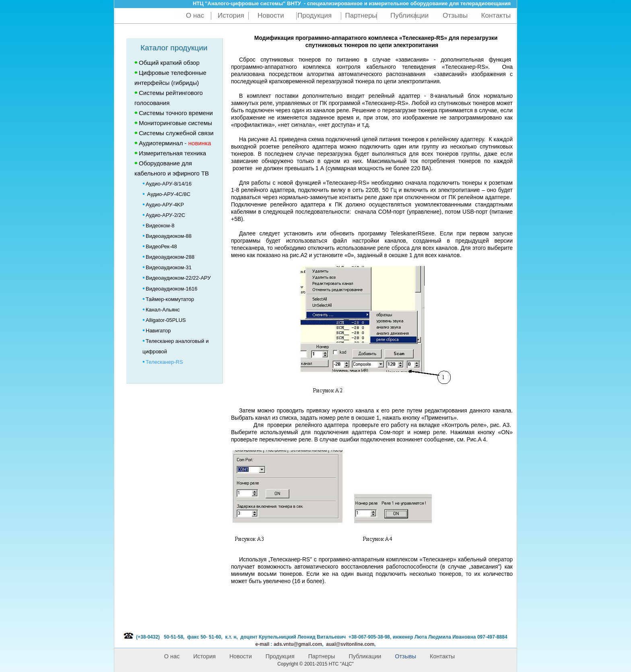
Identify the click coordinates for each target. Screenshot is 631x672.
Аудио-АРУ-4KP (163, 205)
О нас (195, 15)
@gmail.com (298, 644)
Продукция (314, 15)
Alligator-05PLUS (164, 320)
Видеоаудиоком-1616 (170, 289)
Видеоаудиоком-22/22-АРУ (177, 278)
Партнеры (361, 15)
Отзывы (455, 15)
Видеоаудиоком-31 (167, 267)
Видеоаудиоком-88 (167, 236)
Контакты (496, 15)
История (231, 15)
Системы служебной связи (176, 133)
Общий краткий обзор (169, 63)
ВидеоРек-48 (160, 246)
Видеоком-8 (159, 226)
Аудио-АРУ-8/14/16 (167, 184)
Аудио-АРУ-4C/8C (166, 194)
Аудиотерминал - (173, 143)
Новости (271, 15)
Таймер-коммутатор (168, 299)
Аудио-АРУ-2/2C (164, 215)
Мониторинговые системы (175, 123)
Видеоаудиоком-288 (168, 257)
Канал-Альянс (161, 310)
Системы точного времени (176, 113)
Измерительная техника (172, 153)
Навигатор (158, 331)
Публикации (410, 15)
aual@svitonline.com (350, 644)
